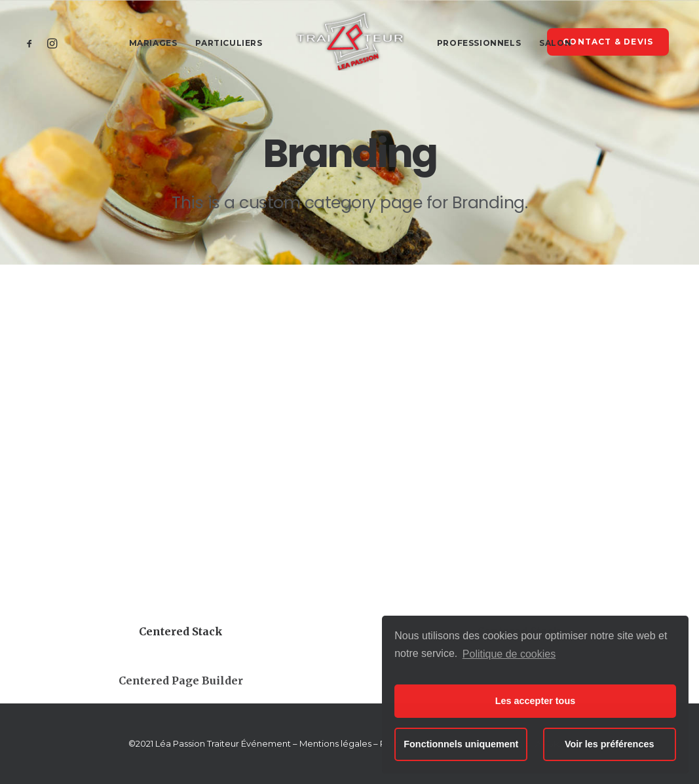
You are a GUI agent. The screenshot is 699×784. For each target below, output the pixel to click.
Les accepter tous (535, 701)
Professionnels (479, 43)
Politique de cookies (509, 654)
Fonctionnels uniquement (461, 744)
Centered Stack (181, 631)
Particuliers (229, 43)
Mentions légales (335, 743)
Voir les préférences (610, 744)
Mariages (153, 43)
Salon (555, 43)
